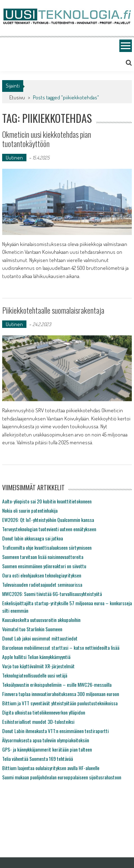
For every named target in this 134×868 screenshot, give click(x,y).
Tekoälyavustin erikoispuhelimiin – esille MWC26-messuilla (57, 684)
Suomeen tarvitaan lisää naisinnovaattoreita (43, 557)
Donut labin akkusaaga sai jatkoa (33, 538)
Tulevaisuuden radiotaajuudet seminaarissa (42, 584)
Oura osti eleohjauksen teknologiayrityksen (42, 575)
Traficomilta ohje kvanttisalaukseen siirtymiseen (47, 547)
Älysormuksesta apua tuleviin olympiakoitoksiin (46, 740)
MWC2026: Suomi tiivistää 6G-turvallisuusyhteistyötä (52, 594)
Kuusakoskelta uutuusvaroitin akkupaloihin (41, 620)
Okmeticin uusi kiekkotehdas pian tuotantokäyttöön (47, 139)
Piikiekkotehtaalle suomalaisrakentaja (53, 310)
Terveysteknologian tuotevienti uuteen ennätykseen (49, 529)
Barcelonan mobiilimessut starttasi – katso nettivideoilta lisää (61, 647)
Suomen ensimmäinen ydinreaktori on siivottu (44, 566)
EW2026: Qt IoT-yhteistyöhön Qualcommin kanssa (48, 520)
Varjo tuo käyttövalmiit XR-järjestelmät (38, 666)
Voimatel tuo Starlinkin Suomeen (32, 629)
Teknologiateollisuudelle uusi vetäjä (35, 675)
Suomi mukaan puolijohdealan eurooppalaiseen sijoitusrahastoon (62, 777)
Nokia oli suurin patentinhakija (30, 510)
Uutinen (14, 158)
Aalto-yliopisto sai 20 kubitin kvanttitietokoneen (47, 501)
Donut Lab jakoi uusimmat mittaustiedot (40, 638)
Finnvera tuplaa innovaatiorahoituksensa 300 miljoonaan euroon (61, 694)
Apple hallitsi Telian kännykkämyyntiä (36, 657)
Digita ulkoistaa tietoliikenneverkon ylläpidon (44, 712)
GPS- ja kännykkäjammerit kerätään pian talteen (47, 749)
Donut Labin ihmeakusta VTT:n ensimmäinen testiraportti (55, 731)
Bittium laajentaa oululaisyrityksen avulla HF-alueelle (51, 768)
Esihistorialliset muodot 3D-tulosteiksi (38, 721)
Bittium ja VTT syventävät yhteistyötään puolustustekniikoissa (60, 703)
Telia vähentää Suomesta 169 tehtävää (38, 759)
